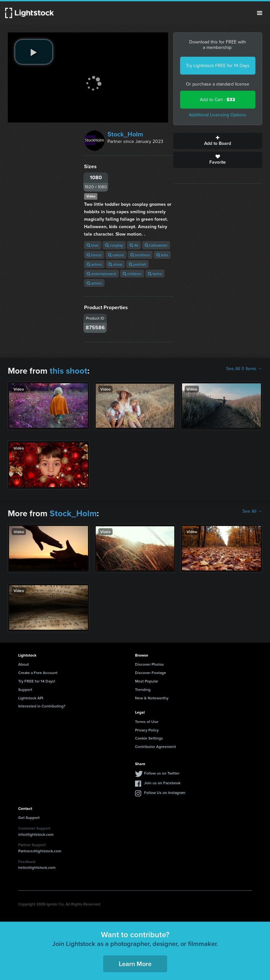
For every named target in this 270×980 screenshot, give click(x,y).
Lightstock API (31, 698)
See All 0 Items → (244, 369)
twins (155, 274)
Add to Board (218, 141)
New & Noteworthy (152, 698)
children (132, 274)
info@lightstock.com (36, 834)
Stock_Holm (125, 134)
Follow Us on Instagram (165, 793)
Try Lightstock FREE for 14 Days (218, 66)
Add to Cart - (218, 100)
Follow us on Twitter (162, 773)
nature (116, 255)
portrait (137, 264)
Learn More (135, 964)
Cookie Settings (149, 738)
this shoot (68, 371)
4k (134, 245)
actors (94, 264)
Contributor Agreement (155, 747)
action (94, 283)
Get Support (29, 817)
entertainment (101, 274)
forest (94, 255)
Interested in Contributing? (42, 706)
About (24, 664)
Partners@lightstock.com (40, 851)
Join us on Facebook (162, 783)
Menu (260, 13)
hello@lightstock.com (37, 867)
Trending (143, 689)
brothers (140, 255)
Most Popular (147, 681)
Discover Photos (149, 664)
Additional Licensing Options (218, 115)
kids (162, 255)
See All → (252, 511)
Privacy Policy (147, 730)
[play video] (34, 52)
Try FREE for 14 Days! (37, 681)
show (115, 264)
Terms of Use (147, 722)
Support (25, 689)
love (93, 245)
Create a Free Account (38, 673)
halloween (156, 245)
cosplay (114, 245)
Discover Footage (151, 673)
